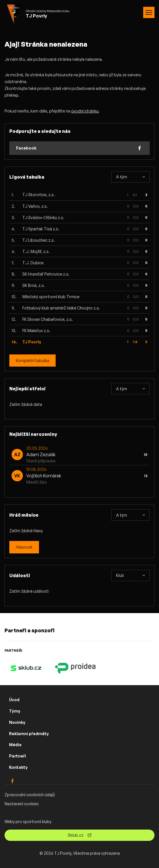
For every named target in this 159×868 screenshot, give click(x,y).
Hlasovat (24, 547)
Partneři (18, 756)
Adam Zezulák (41, 454)
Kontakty (18, 767)
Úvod (14, 700)
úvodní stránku (85, 111)
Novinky (17, 722)
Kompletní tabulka (32, 361)
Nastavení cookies (22, 804)
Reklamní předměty (29, 734)
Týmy (15, 711)
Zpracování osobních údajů (30, 795)
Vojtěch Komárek (44, 476)
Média (15, 745)
